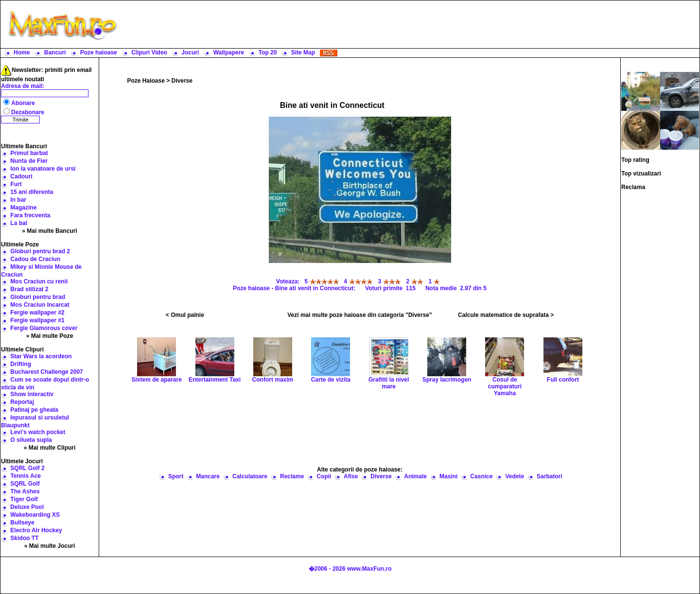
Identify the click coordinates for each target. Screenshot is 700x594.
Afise (351, 476)
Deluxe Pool (27, 507)
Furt (16, 184)
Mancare (208, 476)
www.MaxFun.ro (369, 569)
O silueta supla (31, 440)
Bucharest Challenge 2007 (46, 372)
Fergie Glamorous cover (44, 328)
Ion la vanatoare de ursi (43, 169)
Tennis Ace (26, 476)
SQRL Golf (25, 484)
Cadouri (21, 176)
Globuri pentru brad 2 (40, 251)
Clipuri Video (149, 52)
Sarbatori (550, 476)
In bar (18, 200)
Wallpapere (229, 52)
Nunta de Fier (29, 161)
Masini (448, 476)
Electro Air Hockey (36, 530)
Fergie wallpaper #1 (37, 320)
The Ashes (25, 491)
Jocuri (190, 52)
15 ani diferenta (32, 192)
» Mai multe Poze (50, 336)
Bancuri (55, 52)
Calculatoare (250, 476)
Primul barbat (29, 153)
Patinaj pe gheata (34, 410)
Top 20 (268, 52)
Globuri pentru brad (38, 297)
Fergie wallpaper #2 (37, 313)
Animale (415, 476)
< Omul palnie (185, 315)
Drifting (21, 364)
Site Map (303, 52)
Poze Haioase (146, 81)
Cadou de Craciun (35, 259)
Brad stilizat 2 (29, 289)
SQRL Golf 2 (27, 468)
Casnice (481, 476)
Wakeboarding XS (35, 515)
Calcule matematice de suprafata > (506, 315)
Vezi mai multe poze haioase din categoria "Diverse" (360, 315)
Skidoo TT (24, 538)
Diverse (182, 81)
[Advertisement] (411, 24)
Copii (324, 476)
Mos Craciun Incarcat (40, 305)
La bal (19, 223)
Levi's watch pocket (38, 432)
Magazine (23, 208)
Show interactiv (32, 394)
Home (22, 52)
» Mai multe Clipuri (50, 448)
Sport (176, 476)
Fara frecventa (30, 215)
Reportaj (22, 402)
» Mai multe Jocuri (50, 546)
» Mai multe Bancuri (49, 231)
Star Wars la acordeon (41, 356)
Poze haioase (99, 52)
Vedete (515, 476)
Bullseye (22, 523)
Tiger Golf (24, 499)
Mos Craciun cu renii (39, 281)
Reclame (292, 476)
